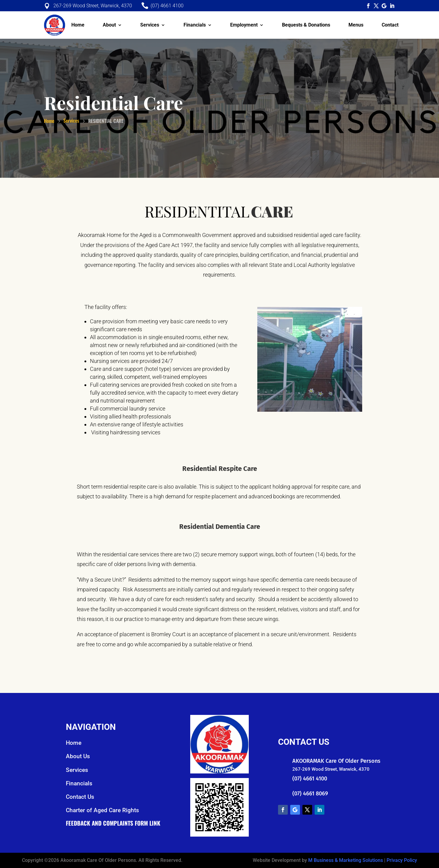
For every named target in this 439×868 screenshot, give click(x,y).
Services (150, 25)
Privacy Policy (402, 860)
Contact (390, 25)
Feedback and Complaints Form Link (113, 823)
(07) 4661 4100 (310, 779)
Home (78, 25)
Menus (356, 25)
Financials (195, 25)
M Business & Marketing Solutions (346, 860)
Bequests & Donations (306, 25)
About (109, 25)
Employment (244, 25)
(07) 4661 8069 (310, 794)
